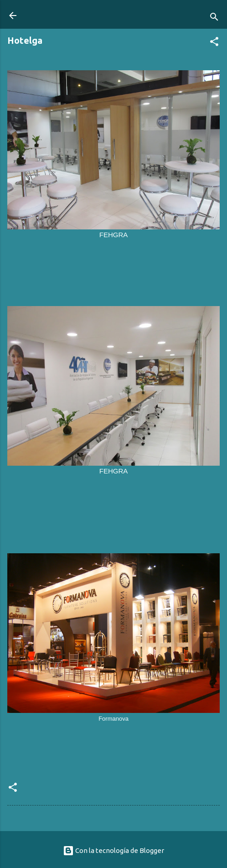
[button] (214, 43)
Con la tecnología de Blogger (113, 850)
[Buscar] (214, 18)
